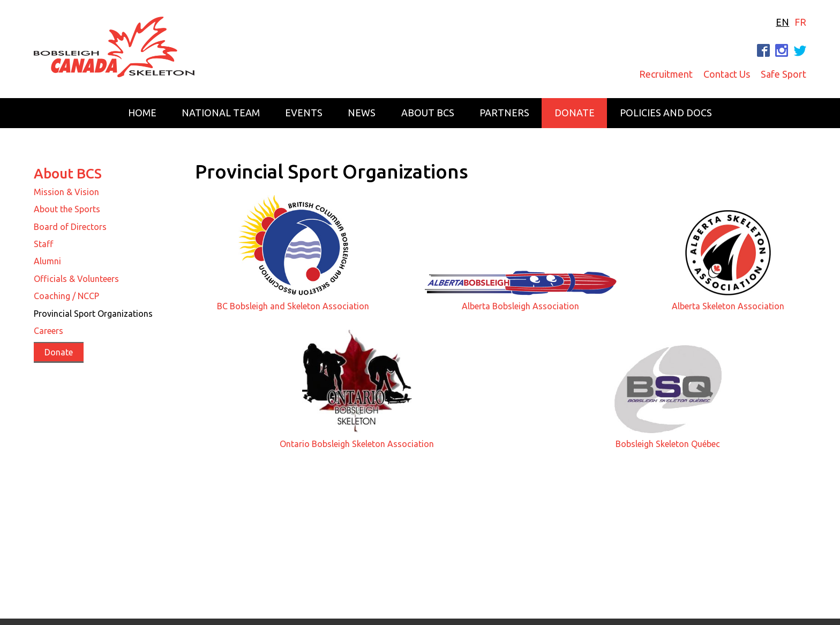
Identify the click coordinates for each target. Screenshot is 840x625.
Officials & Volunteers (76, 279)
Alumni (47, 261)
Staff (43, 244)
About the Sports (67, 209)
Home (142, 113)
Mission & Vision (66, 192)
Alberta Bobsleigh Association (520, 306)
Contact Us (727, 74)
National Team (221, 113)
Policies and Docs (666, 113)
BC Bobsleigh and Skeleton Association (293, 306)
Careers (48, 331)
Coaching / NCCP (66, 296)
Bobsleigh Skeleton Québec (668, 444)
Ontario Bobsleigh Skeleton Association (357, 444)
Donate (575, 113)
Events (304, 113)
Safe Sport (783, 74)
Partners (504, 113)
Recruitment (666, 74)
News (362, 113)
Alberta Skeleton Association (728, 306)
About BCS (428, 113)
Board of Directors (70, 227)
